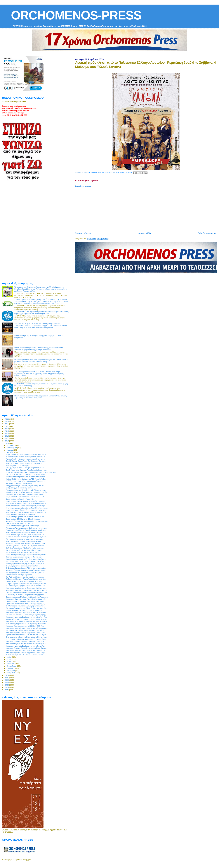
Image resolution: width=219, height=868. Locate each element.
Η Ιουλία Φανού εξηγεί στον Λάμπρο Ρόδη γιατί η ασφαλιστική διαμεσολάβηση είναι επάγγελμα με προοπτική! (39, 349)
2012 (7, 426)
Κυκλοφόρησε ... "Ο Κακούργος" (18, 466)
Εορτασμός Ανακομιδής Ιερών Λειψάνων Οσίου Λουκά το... (27, 597)
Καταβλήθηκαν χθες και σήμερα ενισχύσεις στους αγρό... (26, 506)
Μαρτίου (10, 450)
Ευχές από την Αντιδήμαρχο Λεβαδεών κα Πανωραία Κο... (27, 555)
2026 (7, 690)
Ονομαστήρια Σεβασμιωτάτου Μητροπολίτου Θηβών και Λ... (27, 592)
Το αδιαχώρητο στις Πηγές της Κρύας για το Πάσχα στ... (26, 564)
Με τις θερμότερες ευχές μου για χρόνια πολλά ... (23, 552)
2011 (7, 424)
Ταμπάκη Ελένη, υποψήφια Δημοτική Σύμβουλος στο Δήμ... (27, 492)
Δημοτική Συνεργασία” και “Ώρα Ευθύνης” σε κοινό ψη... (26, 561)
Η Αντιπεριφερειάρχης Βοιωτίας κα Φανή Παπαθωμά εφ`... (27, 508)
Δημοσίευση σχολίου (83, 186)
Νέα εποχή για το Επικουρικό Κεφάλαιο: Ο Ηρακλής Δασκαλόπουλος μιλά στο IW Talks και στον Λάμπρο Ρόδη (41, 361)
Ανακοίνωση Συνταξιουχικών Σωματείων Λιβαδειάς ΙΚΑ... (26, 599)
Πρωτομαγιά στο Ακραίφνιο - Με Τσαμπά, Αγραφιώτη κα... (27, 635)
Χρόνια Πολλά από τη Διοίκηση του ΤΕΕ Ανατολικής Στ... (26, 479)
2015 (7, 433)
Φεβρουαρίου (12, 448)
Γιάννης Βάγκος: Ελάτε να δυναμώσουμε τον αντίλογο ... (26, 468)
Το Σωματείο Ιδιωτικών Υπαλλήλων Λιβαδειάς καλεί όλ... (26, 579)
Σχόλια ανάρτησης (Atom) (98, 239)
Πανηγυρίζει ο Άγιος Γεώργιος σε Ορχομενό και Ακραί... (26, 546)
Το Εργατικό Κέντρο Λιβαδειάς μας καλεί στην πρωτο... (25, 486)
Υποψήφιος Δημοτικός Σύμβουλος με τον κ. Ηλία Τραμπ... (27, 613)
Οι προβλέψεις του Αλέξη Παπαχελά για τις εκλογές (24, 581)
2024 (7, 685)
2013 (7, 429)
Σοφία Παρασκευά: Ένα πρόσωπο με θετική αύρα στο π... (27, 455)
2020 (7, 675)
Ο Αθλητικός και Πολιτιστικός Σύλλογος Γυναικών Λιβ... (25, 606)
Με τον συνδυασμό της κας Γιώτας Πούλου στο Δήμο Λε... (27, 608)
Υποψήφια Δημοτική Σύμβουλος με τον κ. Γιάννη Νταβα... (26, 653)
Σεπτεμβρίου (12, 666)
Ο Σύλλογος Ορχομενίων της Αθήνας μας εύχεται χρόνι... (26, 568)
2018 (7, 441)
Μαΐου (9, 657)
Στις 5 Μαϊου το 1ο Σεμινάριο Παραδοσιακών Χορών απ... (27, 470)
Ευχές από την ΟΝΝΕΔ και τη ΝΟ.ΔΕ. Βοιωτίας (23, 519)
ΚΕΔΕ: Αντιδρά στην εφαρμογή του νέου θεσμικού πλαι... (26, 477)
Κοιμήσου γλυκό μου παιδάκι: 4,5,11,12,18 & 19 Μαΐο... (26, 626)
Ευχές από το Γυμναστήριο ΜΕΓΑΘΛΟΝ (20, 515)
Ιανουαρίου (11, 446)
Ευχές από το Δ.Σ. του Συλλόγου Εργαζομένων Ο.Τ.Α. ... (26, 497)
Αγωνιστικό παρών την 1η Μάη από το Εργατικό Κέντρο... (27, 619)
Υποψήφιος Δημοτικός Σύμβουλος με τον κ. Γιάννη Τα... (26, 646)
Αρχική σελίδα (145, 233)
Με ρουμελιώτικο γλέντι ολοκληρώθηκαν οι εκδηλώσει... (26, 630)
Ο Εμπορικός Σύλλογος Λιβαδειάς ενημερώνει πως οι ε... (26, 586)
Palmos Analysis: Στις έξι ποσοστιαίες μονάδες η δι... (25, 610)
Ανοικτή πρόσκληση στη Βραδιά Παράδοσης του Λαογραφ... (27, 521)
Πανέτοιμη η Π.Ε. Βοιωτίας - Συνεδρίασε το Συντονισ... (25, 495)
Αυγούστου (11, 664)
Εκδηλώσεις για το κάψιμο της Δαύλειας (20, 488)
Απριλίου (10, 452)
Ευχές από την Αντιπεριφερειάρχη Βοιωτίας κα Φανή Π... (26, 532)
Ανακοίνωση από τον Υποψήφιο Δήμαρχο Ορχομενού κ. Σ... (27, 590)
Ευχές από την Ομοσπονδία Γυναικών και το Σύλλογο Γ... (26, 517)
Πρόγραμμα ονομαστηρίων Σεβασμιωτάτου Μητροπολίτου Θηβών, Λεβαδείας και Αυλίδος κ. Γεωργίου (41, 397)
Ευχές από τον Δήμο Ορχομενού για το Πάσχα (23, 526)
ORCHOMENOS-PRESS (76, 15)
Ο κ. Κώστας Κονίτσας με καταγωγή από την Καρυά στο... (27, 639)
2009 (7, 419)
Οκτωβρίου (11, 668)
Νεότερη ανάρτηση (83, 233)
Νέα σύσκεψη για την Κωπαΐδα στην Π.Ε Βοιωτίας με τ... (26, 490)
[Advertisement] (147, 208)
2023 (7, 682)
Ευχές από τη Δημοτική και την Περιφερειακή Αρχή (24, 541)
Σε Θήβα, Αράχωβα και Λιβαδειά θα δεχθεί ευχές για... (25, 548)
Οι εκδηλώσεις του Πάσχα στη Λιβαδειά (20, 523)
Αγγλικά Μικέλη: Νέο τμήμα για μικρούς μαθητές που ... (26, 459)
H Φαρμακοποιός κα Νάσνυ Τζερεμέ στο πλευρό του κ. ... (26, 457)
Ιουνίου (10, 659)
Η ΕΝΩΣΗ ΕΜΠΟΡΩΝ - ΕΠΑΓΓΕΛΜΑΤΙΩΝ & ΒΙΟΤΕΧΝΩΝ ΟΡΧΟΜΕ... (32, 472)
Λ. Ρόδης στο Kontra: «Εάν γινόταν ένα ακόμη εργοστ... (26, 481)
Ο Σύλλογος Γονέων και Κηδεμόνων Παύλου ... (23, 566)
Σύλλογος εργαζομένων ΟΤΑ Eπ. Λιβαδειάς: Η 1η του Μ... (27, 624)
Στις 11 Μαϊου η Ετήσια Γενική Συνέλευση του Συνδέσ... (26, 461)
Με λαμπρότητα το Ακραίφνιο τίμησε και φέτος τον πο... (26, 573)
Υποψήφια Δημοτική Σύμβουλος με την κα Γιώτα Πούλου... (27, 648)
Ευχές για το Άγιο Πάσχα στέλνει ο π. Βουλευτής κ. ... (25, 463)
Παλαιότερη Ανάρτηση (207, 233)
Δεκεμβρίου (11, 673)
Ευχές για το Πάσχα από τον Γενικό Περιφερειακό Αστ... (26, 535)
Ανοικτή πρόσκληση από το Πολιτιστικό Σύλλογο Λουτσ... (26, 570)
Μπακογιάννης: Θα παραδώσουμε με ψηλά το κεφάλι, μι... (27, 503)
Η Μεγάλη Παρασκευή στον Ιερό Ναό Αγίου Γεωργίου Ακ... (27, 537)
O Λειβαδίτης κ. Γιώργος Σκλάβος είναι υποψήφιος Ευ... (26, 595)
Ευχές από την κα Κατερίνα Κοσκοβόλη (20, 499)
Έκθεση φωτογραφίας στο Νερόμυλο (19, 483)
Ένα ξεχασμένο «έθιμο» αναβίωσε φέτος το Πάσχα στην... (27, 637)
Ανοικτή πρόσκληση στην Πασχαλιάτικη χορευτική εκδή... (26, 543)
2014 (7, 431)
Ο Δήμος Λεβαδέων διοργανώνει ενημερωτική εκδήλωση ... (27, 584)
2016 (7, 436)
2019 (7, 443)
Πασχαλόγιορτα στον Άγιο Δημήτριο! (19, 575)
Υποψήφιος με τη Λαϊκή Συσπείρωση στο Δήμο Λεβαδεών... (27, 621)
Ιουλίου (10, 662)
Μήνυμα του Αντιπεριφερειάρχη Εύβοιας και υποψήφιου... (27, 528)
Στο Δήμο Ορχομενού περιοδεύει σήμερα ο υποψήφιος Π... (27, 512)
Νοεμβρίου (11, 671)
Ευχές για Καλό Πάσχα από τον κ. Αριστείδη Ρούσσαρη (26, 501)
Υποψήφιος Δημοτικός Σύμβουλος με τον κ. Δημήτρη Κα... (27, 617)
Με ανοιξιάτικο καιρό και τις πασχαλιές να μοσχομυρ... (25, 539)
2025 (7, 687)
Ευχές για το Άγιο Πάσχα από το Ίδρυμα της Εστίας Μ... (26, 510)
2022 (7, 680)
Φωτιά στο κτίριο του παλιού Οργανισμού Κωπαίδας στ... (26, 601)
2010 (7, 421)
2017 (7, 438)
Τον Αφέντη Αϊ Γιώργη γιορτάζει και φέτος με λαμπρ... (25, 577)
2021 (7, 678)
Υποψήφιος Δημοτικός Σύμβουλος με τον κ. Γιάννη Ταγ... (26, 650)
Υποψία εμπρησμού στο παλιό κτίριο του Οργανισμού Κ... (27, 644)
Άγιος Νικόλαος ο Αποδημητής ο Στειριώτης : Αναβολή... (26, 559)
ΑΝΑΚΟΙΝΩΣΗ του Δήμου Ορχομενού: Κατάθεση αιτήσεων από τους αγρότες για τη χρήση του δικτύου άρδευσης (42, 312)
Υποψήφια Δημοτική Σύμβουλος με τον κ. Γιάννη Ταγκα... (26, 633)
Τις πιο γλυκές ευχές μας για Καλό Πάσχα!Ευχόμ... (24, 550)
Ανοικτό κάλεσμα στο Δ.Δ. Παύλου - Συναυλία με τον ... (26, 655)
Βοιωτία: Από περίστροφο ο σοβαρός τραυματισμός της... (26, 615)
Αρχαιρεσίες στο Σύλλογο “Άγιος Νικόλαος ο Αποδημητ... (26, 530)
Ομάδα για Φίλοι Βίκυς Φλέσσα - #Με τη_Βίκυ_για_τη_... (26, 604)
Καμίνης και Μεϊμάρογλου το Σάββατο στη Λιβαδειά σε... (26, 588)
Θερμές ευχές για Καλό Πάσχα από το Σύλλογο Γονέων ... (27, 474)
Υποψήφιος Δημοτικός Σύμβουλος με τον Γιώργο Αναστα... (27, 628)
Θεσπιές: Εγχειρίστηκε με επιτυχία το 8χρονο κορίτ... (25, 557)
